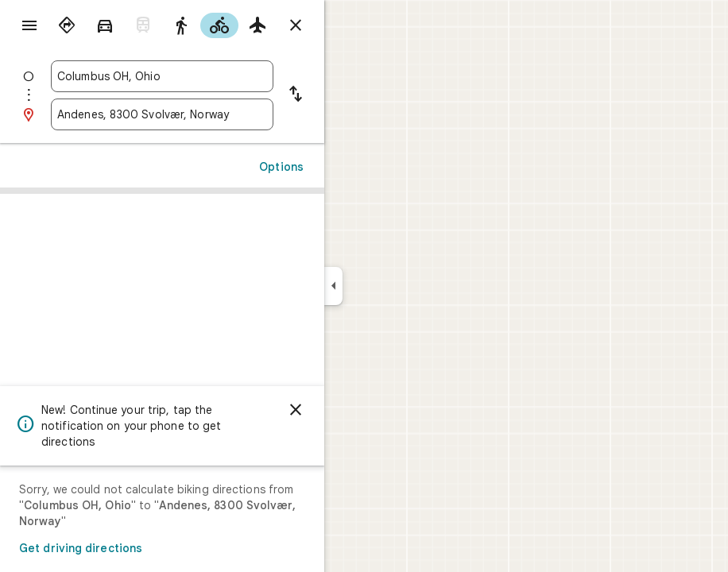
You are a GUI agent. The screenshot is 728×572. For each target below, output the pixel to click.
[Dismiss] (296, 410)
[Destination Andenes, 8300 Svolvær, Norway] (162, 114)
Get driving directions (81, 548)
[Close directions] (296, 25)
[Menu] (29, 25)
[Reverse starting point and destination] (296, 95)
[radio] (67, 25)
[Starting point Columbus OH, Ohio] (162, 76)
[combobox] (162, 76)
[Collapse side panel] (333, 286)
